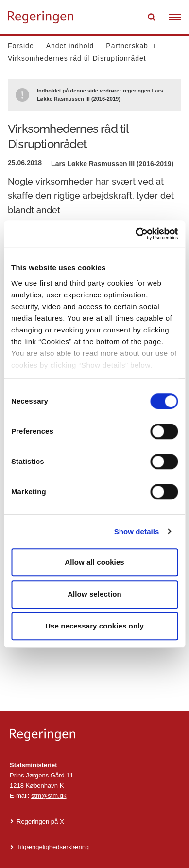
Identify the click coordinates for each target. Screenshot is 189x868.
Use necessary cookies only (94, 626)
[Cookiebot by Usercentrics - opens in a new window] (136, 234)
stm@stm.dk (49, 796)
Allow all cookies (94, 562)
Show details (137, 531)
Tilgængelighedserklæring (53, 847)
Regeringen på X (40, 822)
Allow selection (94, 594)
